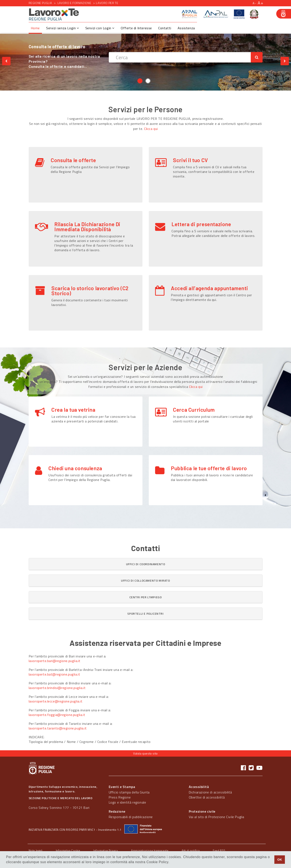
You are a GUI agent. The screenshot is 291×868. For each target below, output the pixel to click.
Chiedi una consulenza (75, 462)
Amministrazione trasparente (150, 851)
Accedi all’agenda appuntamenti (209, 288)
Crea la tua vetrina (73, 410)
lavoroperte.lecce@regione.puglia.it (56, 701)
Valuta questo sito (145, 753)
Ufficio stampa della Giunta (129, 792)
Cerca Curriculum (194, 410)
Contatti (165, 28)
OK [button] (280, 860)
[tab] (146, 564)
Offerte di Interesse (136, 28)
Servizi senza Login (63, 28)
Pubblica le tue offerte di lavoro (209, 462)
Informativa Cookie (68, 851)
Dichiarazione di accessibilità (210, 792)
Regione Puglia (40, 3)
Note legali (36, 851)
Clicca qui (151, 129)
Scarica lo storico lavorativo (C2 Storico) (90, 291)
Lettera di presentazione (201, 224)
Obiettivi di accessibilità (207, 797)
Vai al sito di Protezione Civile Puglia (217, 817)
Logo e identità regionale (127, 802)
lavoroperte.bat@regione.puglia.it (54, 674)
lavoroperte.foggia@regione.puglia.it (57, 715)
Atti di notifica (191, 851)
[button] (146, 564)
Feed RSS (219, 851)
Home (35, 28)
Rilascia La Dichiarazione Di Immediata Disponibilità (87, 227)
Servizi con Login (100, 28)
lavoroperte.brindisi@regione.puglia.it (57, 688)
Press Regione (120, 797)
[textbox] (180, 57)
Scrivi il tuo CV (190, 160)
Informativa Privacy (106, 851)
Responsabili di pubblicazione (131, 817)
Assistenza (186, 28)
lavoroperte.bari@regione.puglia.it (55, 661)
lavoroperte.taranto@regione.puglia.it (58, 728)
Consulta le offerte (73, 160)
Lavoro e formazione (74, 3)
